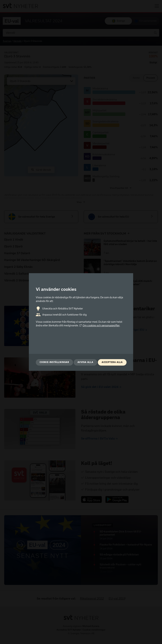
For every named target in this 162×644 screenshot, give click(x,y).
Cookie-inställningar (54, 362)
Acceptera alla (112, 362)
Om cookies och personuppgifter (99, 325)
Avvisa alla (85, 362)
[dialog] (81, 322)
